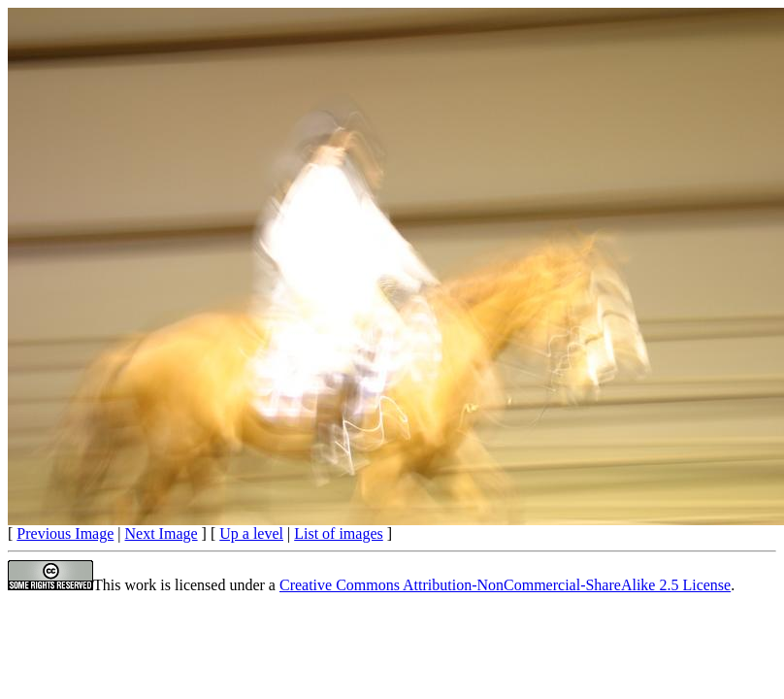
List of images (339, 533)
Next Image (162, 533)
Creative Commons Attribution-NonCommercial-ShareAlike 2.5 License (505, 585)
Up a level (251, 533)
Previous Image (65, 533)
